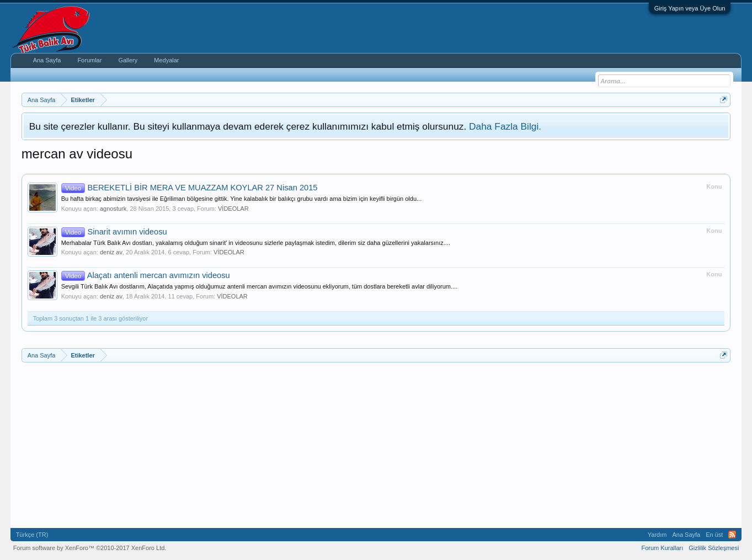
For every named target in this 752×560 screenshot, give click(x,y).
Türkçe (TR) (32, 535)
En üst (714, 535)
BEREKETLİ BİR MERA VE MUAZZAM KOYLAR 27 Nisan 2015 (190, 188)
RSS (732, 535)
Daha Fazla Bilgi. (505, 126)
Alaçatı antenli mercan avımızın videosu (146, 275)
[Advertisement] (353, 445)
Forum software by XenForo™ (90, 548)
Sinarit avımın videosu (114, 232)
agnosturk (113, 209)
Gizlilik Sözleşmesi (714, 548)
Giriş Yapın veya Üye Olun (690, 8)
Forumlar (89, 60)
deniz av (111, 252)
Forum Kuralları (663, 548)
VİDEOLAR (233, 209)
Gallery (128, 60)
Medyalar (166, 60)
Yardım (657, 535)
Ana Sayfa (47, 60)
